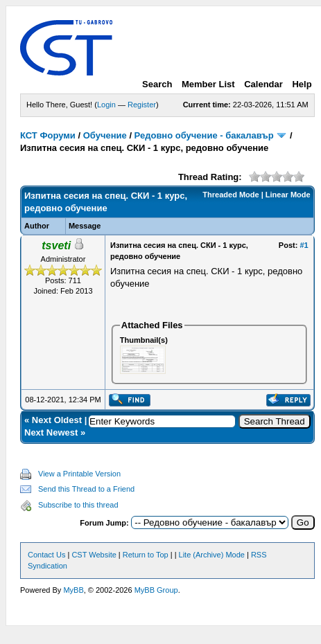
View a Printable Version (79, 474)
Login (106, 105)
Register (142, 105)
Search (157, 84)
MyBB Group (156, 590)
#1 (304, 245)
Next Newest (51, 432)
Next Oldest (57, 420)
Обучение (105, 135)
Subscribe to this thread (78, 505)
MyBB (73, 590)
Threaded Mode (231, 195)
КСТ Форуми (48, 135)
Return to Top (146, 555)
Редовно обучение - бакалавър (204, 135)
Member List (208, 84)
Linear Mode (288, 195)
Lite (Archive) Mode (212, 555)
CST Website (94, 555)
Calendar (263, 84)
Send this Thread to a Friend (86, 489)
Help (302, 84)
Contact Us (46, 555)
